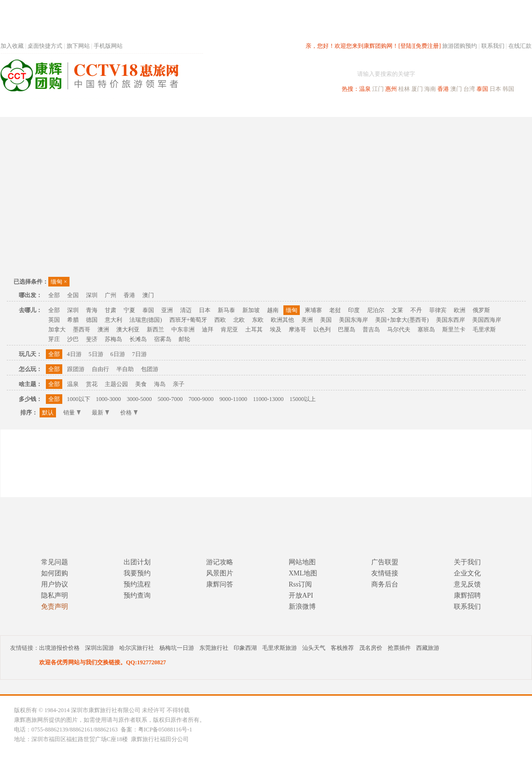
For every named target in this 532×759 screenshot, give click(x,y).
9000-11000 (234, 399)
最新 (100, 413)
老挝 (335, 310)
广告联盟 (385, 562)
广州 (111, 295)
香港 (443, 89)
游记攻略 (220, 562)
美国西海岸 (487, 320)
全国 (73, 295)
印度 (354, 310)
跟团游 (76, 369)
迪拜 (208, 329)
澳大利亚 (128, 329)
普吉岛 (371, 329)
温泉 (365, 89)
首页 (131, 108)
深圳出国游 (99, 648)
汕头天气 (314, 648)
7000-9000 (201, 399)
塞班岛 (426, 329)
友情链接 (385, 573)
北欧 (239, 320)
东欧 (258, 320)
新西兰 (155, 329)
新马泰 (226, 310)
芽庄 (54, 339)
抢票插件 (399, 648)
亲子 (179, 384)
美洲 (307, 320)
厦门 (417, 89)
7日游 (140, 354)
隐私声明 (55, 595)
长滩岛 (138, 339)
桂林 (404, 89)
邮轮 (184, 339)
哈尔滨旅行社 (137, 648)
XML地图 (303, 573)
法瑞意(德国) (146, 320)
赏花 (92, 384)
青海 (92, 310)
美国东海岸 (353, 320)
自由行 (100, 369)
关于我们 (467, 562)
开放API (301, 595)
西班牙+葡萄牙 (189, 320)
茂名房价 (371, 648)
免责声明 (55, 607)
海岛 (160, 384)
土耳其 (254, 329)
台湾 (469, 89)
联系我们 (493, 46)
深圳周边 (211, 108)
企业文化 (467, 573)
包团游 (150, 369)
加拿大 (57, 329)
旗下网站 (78, 46)
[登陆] (406, 46)
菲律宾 (438, 310)
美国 (326, 320)
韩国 (508, 89)
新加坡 (251, 310)
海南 (430, 89)
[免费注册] (427, 46)
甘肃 (111, 310)
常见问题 (55, 562)
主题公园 (116, 384)
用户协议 (55, 584)
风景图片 (220, 573)
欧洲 (460, 310)
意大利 (113, 320)
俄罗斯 (481, 310)
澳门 (456, 89)
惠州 (391, 89)
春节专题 (168, 108)
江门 (378, 89)
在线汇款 (520, 46)
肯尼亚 (229, 329)
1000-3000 (109, 399)
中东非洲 (183, 329)
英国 (54, 320)
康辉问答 (220, 584)
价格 (129, 413)
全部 (54, 295)
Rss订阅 (300, 584)
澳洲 (103, 329)
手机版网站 (108, 46)
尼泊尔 (376, 310)
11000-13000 (268, 399)
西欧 (220, 320)
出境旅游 (385, 108)
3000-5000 (140, 399)
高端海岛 (465, 108)
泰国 (482, 89)
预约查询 (137, 595)
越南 (273, 310)
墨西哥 (82, 329)
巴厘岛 (347, 329)
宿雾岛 (163, 339)
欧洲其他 (282, 320)
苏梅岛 (113, 339)
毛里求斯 (484, 329)
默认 (48, 413)
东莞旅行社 (214, 648)
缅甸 (59, 282)
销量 (72, 413)
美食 (141, 384)
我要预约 (137, 573)
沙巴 (73, 339)
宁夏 (129, 310)
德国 (92, 320)
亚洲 (167, 310)
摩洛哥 (297, 329)
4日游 (74, 354)
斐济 (92, 339)
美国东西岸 (450, 320)
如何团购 (55, 573)
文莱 (397, 310)
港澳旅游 (341, 108)
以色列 (322, 329)
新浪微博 (302, 607)
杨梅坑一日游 (177, 648)
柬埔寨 (313, 310)
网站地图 (302, 562)
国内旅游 (298, 108)
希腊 (73, 320)
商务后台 (385, 584)
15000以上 (303, 399)
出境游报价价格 (59, 648)
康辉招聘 (467, 595)
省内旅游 (254, 108)
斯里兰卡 (454, 329)
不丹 (416, 310)
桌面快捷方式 (45, 46)
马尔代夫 (399, 329)
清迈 (186, 310)
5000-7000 (170, 399)
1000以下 (79, 399)
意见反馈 (467, 584)
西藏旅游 (428, 648)
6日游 (118, 354)
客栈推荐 (342, 648)
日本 (495, 89)
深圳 (92, 295)
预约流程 (137, 584)
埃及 (276, 329)
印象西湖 (245, 648)
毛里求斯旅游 (280, 648)
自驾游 (425, 108)
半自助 (125, 369)
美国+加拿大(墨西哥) (402, 320)
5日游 (96, 354)
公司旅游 (508, 108)
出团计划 (137, 562)
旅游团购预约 (460, 46)
